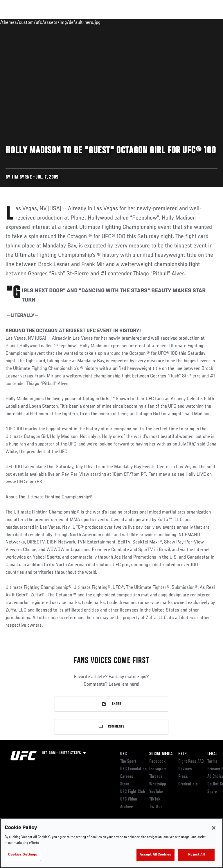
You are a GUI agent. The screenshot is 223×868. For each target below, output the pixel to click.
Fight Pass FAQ (191, 762)
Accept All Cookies (155, 855)
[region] (111, 843)
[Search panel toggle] (204, 22)
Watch (141, 22)
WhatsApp (158, 784)
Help (182, 754)
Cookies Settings (23, 855)
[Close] (214, 828)
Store (125, 784)
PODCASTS (166, 22)
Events (16, 22)
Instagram (158, 769)
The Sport (128, 762)
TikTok (155, 799)
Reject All (196, 855)
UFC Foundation (133, 769)
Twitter (156, 807)
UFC (123, 754)
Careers (127, 777)
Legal (212, 754)
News (89, 22)
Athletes (66, 22)
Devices (185, 769)
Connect (117, 22)
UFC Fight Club (133, 792)
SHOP (188, 22)
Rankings (41, 22)
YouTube (156, 792)
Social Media (161, 754)
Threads (156, 777)
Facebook (158, 762)
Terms (212, 762)
